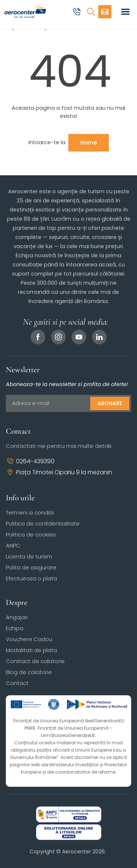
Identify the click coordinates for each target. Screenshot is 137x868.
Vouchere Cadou (29, 639)
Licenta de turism (29, 556)
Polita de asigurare (31, 567)
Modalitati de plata (31, 650)
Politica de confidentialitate (43, 523)
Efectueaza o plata (31, 578)
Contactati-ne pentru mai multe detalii (59, 446)
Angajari (17, 617)
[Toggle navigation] (125, 12)
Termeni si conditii (30, 512)
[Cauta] (91, 12)
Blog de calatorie (29, 672)
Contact (17, 683)
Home (89, 143)
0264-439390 (30, 461)
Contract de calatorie (35, 661)
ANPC (13, 545)
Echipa (15, 628)
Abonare (110, 403)
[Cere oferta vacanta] (105, 12)
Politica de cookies (31, 534)
